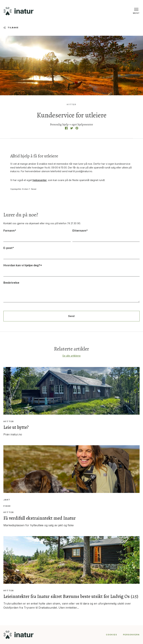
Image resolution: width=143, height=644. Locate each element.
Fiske (7, 506)
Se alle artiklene (71, 356)
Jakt (7, 500)
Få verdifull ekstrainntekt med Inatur (40, 518)
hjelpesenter (40, 180)
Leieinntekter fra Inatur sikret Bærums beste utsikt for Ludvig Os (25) (71, 596)
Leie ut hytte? (16, 427)
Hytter (72, 104)
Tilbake (11, 28)
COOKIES (112, 635)
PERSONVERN (131, 635)
